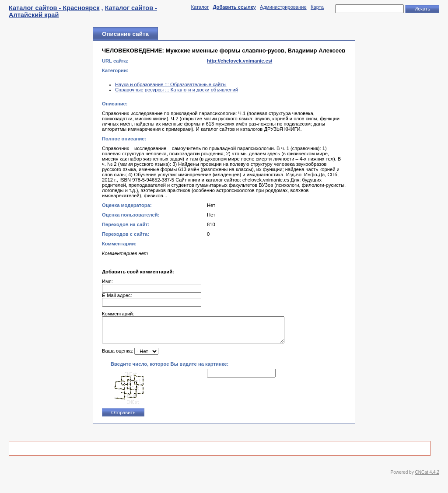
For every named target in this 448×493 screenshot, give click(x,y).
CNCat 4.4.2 (427, 477)
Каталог (200, 7)
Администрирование (283, 7)
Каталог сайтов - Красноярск (54, 8)
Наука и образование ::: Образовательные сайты (171, 84)
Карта (317, 7)
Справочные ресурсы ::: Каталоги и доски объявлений (177, 90)
